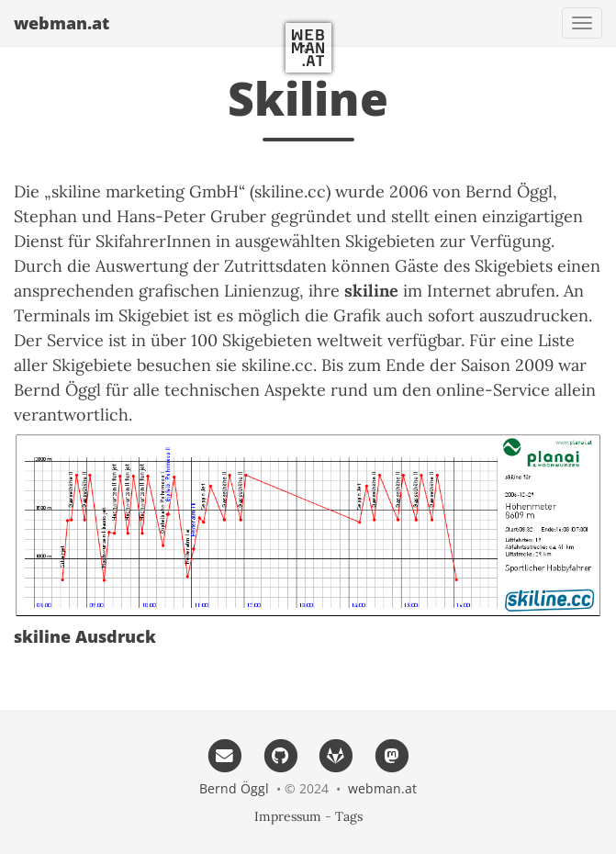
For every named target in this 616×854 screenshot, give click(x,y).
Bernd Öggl (234, 788)
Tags (349, 816)
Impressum (288, 816)
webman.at (62, 23)
